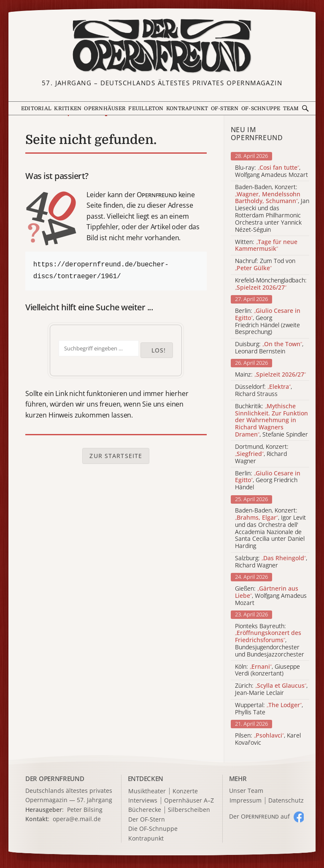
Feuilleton (146, 108)
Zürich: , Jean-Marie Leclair (271, 689)
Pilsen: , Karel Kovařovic (268, 739)
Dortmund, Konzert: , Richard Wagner (262, 454)
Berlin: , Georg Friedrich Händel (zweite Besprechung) (268, 321)
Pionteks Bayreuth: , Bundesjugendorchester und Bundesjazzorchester (270, 640)
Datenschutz (286, 801)
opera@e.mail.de (77, 819)
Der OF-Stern (147, 820)
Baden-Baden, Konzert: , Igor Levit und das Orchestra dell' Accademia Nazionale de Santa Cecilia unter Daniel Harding (270, 528)
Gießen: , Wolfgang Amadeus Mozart (271, 596)
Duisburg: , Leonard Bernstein (269, 348)
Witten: (266, 246)
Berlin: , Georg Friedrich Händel (268, 480)
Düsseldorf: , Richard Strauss (263, 391)
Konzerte (185, 791)
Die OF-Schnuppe (153, 829)
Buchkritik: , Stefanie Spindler (271, 420)
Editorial (36, 108)
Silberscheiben (189, 810)
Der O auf (259, 816)
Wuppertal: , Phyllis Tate (269, 709)
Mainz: (270, 375)
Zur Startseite (116, 456)
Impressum (246, 801)
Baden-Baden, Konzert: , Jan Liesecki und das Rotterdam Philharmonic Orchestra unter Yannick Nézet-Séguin (272, 209)
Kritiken (68, 108)
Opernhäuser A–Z (189, 801)
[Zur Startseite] (162, 46)
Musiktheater (147, 791)
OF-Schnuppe (261, 108)
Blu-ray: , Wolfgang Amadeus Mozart (271, 171)
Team (291, 108)
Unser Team (246, 791)
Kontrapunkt (187, 108)
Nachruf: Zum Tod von (265, 265)
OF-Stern (225, 108)
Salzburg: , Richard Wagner (271, 562)
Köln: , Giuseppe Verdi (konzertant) (267, 670)
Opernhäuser (105, 108)
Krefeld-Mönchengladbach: (271, 284)
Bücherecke (145, 810)
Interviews (143, 801)
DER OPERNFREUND (55, 778)
